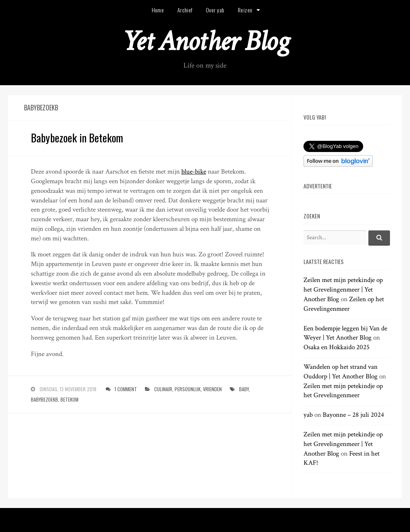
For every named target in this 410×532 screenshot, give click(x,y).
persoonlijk (188, 389)
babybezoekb (44, 399)
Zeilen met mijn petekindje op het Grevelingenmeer (343, 391)
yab (308, 415)
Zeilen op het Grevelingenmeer (344, 304)
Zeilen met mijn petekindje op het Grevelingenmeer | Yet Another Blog (343, 290)
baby (244, 389)
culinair (163, 389)
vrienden (212, 389)
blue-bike (194, 172)
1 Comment (126, 389)
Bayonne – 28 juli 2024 (353, 415)
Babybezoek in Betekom (77, 138)
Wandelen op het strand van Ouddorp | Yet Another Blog (341, 372)
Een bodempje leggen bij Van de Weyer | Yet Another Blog (345, 333)
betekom (69, 399)
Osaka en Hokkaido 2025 (337, 347)
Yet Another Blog (205, 41)
